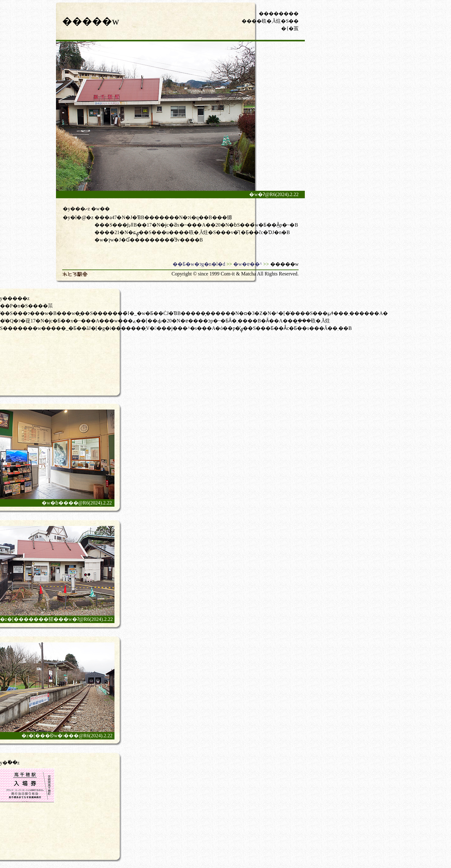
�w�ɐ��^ (248, 264)
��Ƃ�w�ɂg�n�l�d (199, 264)
